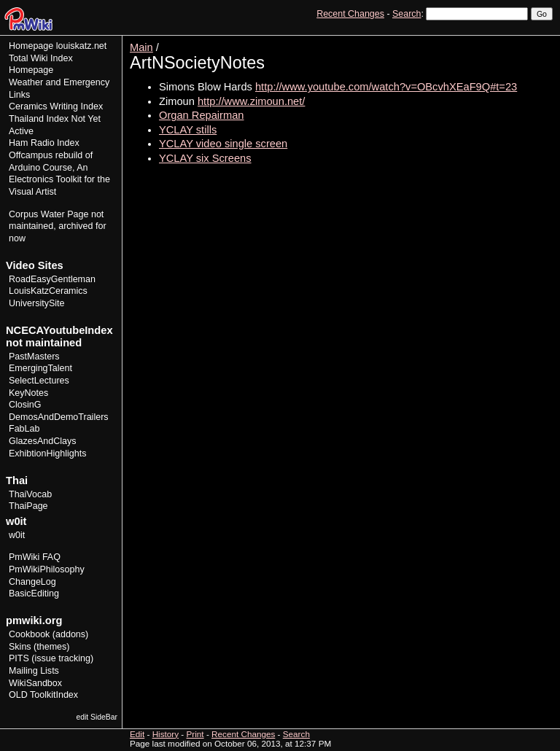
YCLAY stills (188, 130)
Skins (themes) (39, 647)
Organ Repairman (202, 115)
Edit (478, 40)
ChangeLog (32, 582)
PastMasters (34, 357)
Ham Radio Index (44, 143)
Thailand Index (39, 119)
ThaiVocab (30, 494)
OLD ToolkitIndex (43, 695)
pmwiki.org (34, 620)
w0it (17, 535)
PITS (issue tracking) (51, 658)
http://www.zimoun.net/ (251, 101)
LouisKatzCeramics (48, 291)
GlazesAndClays (43, 441)
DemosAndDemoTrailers (59, 417)
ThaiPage (28, 506)
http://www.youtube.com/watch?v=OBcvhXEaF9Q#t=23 (386, 87)
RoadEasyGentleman (52, 279)
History (508, 40)
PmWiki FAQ (35, 557)
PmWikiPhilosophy (47, 569)
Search (407, 14)
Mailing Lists (34, 671)
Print (540, 40)
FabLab (24, 429)
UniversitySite (37, 303)
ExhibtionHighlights (47, 454)
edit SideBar (97, 717)
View (452, 40)
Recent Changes (350, 14)
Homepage (31, 46)
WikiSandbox (35, 683)
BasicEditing (34, 594)
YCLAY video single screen (223, 144)
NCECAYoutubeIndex (59, 330)
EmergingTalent (40, 368)
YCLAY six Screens (205, 158)
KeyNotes (28, 393)
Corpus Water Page (48, 214)
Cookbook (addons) (48, 634)
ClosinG (25, 405)
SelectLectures (39, 381)
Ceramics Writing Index (56, 106)
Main (141, 47)
